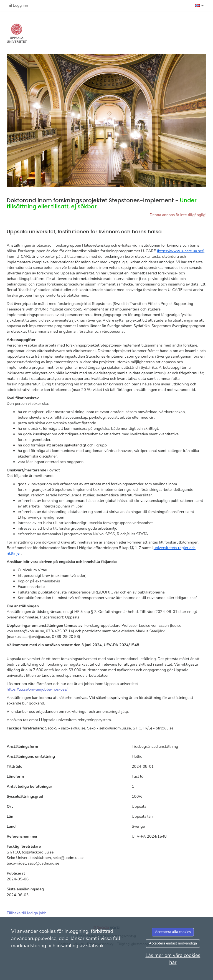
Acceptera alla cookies (173, 932)
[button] (199, 6)
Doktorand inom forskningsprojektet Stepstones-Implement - (102, 203)
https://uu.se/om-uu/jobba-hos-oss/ (37, 689)
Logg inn (19, 5)
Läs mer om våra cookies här (173, 959)
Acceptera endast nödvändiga (173, 943)
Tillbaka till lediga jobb (27, 913)
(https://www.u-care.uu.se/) (181, 251)
